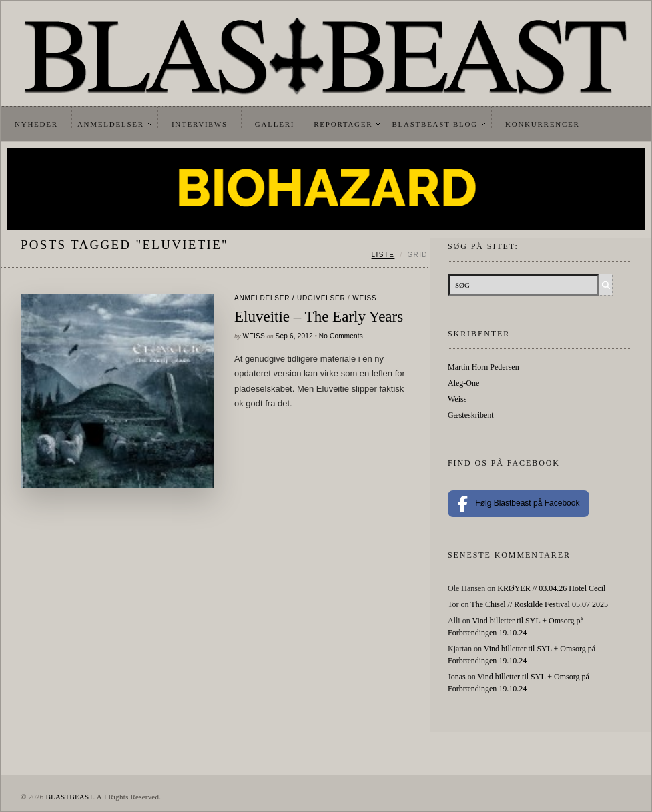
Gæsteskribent (471, 415)
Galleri (275, 124)
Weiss (364, 298)
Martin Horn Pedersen (483, 367)
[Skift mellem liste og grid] (397, 255)
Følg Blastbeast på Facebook (519, 504)
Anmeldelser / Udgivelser (290, 298)
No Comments (341, 336)
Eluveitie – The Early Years (319, 317)
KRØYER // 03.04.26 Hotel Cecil (551, 588)
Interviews (200, 124)
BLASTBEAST (69, 797)
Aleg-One (463, 383)
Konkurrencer (543, 124)
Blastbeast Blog (435, 124)
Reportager (343, 124)
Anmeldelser (111, 124)
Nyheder (36, 124)
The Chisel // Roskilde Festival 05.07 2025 (539, 604)
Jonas (457, 677)
